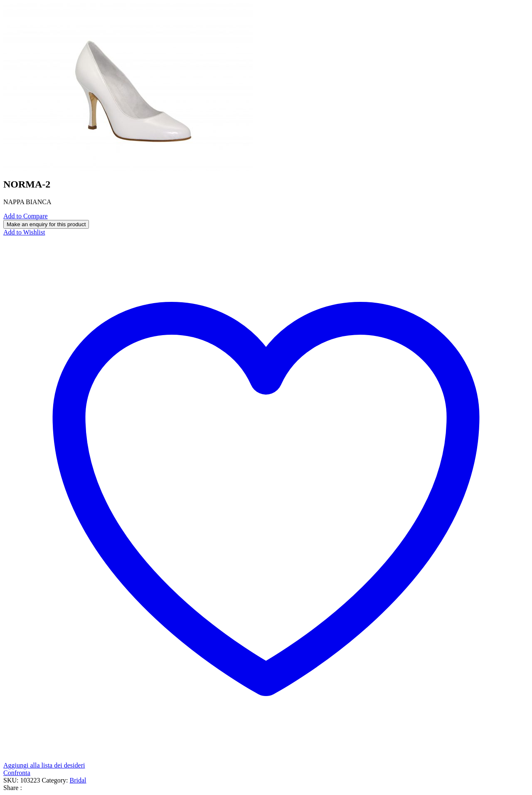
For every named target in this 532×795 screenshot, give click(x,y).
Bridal (78, 780)
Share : (13, 788)
